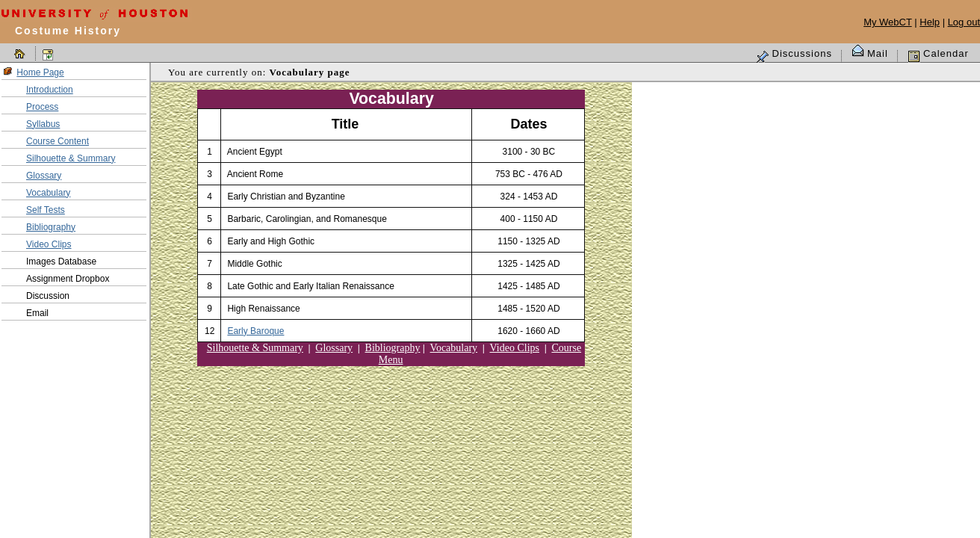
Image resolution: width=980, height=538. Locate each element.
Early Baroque (255, 331)
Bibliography (51, 227)
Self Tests (46, 210)
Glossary (44, 176)
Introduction (50, 90)
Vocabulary (48, 193)
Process (42, 107)
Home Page (40, 72)
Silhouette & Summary (71, 158)
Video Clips (49, 244)
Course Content (58, 141)
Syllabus (43, 124)
